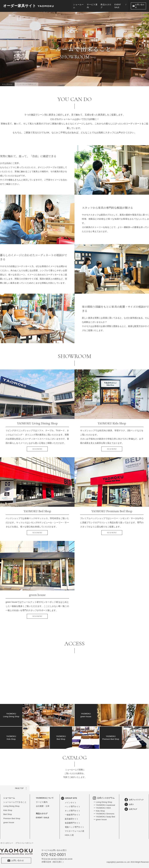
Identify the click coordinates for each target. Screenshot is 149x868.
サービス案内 (92, 6)
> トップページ (7, 84)
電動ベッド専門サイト (74, 827)
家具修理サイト (72, 819)
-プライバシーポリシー (24, 843)
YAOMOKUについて (45, 798)
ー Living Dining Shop (103, 802)
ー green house (100, 819)
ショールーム (78, 6)
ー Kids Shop (99, 811)
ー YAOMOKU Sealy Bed (104, 817)
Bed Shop (8, 814)
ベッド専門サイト (73, 807)
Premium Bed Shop (12, 818)
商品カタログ (106, 6)
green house (9, 822)
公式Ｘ (129, 804)
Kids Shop (8, 810)
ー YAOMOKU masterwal (104, 805)
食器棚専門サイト (73, 823)
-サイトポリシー (7, 843)
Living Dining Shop (11, 806)
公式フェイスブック (134, 800)
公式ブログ (131, 809)
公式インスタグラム (104, 798)
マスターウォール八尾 (74, 831)
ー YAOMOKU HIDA (102, 808)
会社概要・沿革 (43, 806)
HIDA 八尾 (69, 835)
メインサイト (71, 803)
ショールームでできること (15, 802)
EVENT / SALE (120, 6)
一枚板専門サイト (73, 815)
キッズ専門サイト (73, 811)
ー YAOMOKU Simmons (104, 814)
